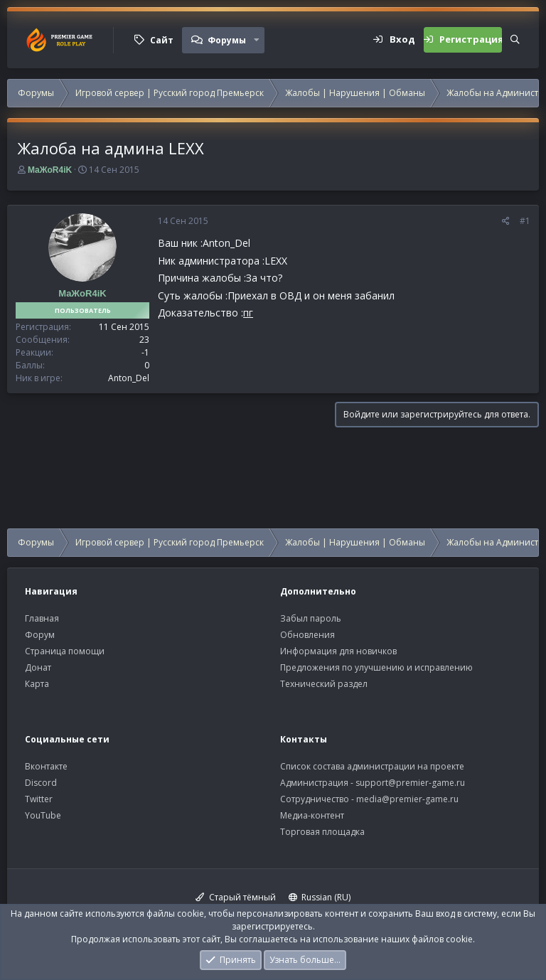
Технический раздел (324, 684)
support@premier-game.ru (410, 783)
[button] (257, 40)
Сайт (162, 40)
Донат (38, 667)
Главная (42, 618)
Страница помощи (65, 651)
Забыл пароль (311, 618)
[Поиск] (515, 40)
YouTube (43, 815)
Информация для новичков (338, 651)
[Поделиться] (506, 221)
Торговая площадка (322, 832)
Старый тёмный (236, 897)
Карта (37, 684)
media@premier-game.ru (407, 799)
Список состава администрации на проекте (372, 766)
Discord (41, 783)
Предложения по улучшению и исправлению (376, 667)
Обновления (307, 635)
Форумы (227, 40)
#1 (525, 221)
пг (248, 313)
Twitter (39, 799)
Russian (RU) (320, 897)
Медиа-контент (312, 815)
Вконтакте (46, 766)
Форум (40, 635)
